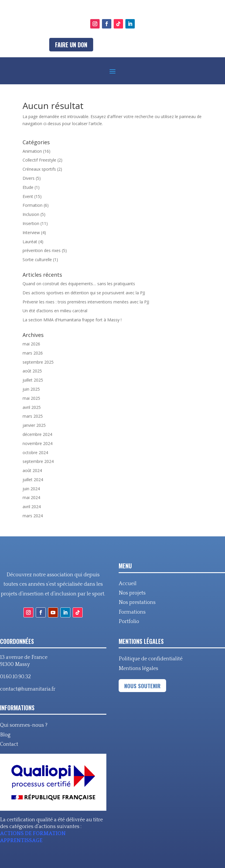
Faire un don (71, 45)
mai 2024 (31, 497)
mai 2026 (31, 344)
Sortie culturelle (37, 260)
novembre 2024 (37, 443)
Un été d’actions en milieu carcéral (55, 311)
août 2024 (32, 470)
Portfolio (129, 622)
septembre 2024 (38, 461)
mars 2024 (33, 516)
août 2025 (32, 371)
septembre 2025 (38, 362)
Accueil (128, 584)
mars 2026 (33, 353)
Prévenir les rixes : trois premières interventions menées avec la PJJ (86, 302)
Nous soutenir (142, 686)
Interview (31, 232)
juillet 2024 (33, 480)
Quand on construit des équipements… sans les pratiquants (79, 284)
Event (28, 196)
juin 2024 (31, 489)
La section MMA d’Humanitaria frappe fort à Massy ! (72, 320)
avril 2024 (32, 507)
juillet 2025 (33, 380)
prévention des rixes (42, 250)
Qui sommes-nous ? (24, 725)
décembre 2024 (37, 434)
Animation (32, 151)
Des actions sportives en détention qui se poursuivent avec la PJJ (84, 293)
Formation (33, 205)
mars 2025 (33, 416)
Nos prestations (137, 602)
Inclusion (31, 214)
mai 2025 (31, 398)
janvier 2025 (34, 425)
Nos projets (132, 593)
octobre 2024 (35, 453)
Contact (9, 744)
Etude (28, 187)
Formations (132, 612)
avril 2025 (32, 407)
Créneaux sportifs (39, 169)
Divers (29, 178)
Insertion (31, 223)
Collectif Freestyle (39, 160)
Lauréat (30, 242)
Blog (5, 735)
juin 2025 (31, 389)
